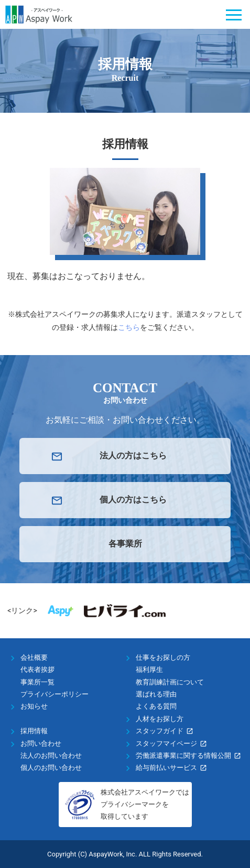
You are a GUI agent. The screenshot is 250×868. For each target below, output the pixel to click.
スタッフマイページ (166, 743)
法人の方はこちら (133, 456)
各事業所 (125, 544)
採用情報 (34, 731)
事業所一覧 (37, 682)
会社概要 (34, 657)
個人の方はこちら (133, 500)
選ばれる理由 (156, 694)
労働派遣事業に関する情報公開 (183, 756)
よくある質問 (156, 706)
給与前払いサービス (166, 768)
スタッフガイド (160, 731)
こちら (129, 327)
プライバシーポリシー (55, 694)
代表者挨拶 (37, 669)
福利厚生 (149, 669)
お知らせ (34, 706)
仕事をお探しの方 (163, 657)
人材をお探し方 (160, 719)
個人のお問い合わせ (51, 768)
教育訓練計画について (170, 682)
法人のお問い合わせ (51, 756)
